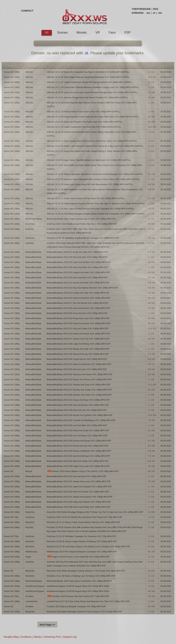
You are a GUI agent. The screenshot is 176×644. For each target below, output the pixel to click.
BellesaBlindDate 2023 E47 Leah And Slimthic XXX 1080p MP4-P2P (79, 262)
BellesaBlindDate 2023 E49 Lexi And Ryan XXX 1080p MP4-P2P (77, 436)
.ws (148, 13)
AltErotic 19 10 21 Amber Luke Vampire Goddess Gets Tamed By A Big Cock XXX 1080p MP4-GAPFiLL (95, 146)
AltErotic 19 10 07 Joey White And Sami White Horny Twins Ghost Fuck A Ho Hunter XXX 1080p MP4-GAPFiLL (95, 167)
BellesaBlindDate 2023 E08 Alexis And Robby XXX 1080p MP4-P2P (78, 507)
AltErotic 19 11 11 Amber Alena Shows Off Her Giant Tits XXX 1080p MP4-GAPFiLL (86, 198)
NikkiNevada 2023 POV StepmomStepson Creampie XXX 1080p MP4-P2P (82, 552)
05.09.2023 (166, 72)
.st (154, 13)
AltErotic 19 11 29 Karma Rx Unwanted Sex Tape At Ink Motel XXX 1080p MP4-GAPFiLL (88, 72)
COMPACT (27, 11)
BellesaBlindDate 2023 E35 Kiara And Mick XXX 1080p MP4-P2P (77, 267)
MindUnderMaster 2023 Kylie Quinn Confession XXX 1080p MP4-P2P (79, 581)
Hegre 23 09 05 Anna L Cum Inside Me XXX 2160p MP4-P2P (78, 557)
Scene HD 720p (11, 517)
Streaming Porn (52, 637)
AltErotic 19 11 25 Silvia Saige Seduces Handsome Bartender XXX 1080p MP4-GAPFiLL (88, 77)
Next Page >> (47, 625)
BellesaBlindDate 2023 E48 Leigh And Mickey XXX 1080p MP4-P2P (78, 344)
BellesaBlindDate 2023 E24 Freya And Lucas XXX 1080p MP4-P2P (78, 318)
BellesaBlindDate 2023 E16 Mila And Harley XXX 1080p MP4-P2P (78, 461)
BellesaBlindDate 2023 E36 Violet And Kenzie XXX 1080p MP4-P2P (78, 323)
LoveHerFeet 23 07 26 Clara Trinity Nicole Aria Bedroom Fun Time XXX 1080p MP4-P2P (88, 601)
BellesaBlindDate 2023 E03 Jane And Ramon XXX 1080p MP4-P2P (78, 308)
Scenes (62, 33)
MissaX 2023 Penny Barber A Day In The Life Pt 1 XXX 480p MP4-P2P (83, 471)
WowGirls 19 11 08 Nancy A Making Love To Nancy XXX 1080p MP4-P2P (81, 576)
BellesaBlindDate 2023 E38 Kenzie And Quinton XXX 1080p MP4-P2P (80, 415)
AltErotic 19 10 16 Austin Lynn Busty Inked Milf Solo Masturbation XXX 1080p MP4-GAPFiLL (90, 184)
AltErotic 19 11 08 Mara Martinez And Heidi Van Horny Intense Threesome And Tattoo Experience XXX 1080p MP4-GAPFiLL (95, 191)
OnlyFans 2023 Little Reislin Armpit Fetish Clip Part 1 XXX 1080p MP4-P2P (82, 224)
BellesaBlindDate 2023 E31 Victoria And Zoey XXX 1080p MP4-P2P (78, 385)
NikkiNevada (31, 552)
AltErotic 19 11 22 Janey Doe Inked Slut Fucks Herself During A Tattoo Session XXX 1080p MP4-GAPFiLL (92, 153)
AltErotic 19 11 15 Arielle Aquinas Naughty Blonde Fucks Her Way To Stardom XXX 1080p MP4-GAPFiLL (96, 204)
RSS (156, 9)
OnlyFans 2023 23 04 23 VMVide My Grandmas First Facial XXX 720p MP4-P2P (84, 517)
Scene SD (8, 471)
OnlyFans (30, 224)
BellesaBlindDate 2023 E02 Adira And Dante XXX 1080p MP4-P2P (78, 492)
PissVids (29, 527)
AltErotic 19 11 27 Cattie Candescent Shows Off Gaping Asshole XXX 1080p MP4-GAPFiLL (89, 82)
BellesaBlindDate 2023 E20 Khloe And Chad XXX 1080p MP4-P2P (78, 431)
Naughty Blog (11, 637)
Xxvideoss (26, 637)
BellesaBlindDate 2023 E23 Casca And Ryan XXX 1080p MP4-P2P (78, 400)
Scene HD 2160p (12, 557)
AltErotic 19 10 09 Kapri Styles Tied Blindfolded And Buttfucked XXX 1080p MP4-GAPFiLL (89, 160)
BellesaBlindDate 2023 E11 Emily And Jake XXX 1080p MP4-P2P (77, 252)
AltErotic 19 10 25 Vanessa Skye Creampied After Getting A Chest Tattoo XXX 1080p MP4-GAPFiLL (93, 179)
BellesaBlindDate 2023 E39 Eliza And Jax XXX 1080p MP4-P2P (77, 410)
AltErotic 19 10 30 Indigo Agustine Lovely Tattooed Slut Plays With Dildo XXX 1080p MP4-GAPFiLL (93, 117)
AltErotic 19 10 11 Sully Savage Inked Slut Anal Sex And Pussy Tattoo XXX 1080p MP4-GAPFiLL (92, 141)
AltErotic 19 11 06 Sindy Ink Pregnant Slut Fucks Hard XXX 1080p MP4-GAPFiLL (85, 122)
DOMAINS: (138, 13)
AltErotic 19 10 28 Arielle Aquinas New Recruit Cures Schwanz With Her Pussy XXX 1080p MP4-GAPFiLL (92, 105)
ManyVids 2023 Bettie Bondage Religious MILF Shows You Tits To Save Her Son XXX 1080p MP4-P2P (95, 512)
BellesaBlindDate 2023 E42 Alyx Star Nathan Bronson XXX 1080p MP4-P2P (82, 288)
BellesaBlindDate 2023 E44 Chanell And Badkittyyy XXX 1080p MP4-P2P (81, 420)
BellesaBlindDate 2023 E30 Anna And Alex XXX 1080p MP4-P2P (77, 313)
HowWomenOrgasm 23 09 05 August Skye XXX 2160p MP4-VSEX (78, 586)
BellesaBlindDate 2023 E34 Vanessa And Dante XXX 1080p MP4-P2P (79, 374)
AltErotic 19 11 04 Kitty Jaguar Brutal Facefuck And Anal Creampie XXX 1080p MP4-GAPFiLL (91, 209)
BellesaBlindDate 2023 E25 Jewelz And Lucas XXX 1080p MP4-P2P (79, 482)
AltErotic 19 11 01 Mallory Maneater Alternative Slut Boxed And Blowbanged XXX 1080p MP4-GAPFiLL (95, 174)
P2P (127, 33)
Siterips (38, 637)
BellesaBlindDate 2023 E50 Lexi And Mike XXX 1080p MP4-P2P (77, 425)
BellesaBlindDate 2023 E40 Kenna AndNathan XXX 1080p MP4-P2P (79, 451)
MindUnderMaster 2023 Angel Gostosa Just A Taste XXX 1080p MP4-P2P (81, 219)
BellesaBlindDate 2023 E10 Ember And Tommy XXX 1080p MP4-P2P (79, 380)
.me (160, 13)
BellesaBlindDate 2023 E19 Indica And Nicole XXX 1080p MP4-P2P (78, 334)
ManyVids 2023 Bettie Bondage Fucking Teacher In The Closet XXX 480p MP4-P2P (86, 571)
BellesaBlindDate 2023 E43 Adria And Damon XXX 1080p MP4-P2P (78, 298)
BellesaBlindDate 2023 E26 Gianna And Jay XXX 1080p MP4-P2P (78, 354)
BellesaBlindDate (33, 252)
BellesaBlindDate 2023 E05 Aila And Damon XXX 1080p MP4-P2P (78, 405)
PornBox (29, 596)
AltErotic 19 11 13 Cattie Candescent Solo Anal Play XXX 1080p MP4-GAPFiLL (84, 127)
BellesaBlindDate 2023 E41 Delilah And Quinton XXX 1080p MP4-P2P (80, 497)
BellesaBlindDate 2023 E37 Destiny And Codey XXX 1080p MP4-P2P (79, 390)
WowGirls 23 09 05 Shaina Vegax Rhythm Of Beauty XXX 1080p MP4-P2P (82, 542)
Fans (112, 33)
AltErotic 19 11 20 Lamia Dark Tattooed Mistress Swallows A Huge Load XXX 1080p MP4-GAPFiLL (93, 87)
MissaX (29, 471)
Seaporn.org (70, 637)
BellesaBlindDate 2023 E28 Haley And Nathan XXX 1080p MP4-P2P (79, 502)
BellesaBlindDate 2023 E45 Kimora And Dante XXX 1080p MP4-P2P (79, 441)
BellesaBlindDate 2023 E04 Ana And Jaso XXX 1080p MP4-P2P (77, 369)
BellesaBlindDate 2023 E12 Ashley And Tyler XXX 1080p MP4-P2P (78, 293)
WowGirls (30, 522)
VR (98, 33)
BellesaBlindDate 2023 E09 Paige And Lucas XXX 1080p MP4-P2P (78, 466)
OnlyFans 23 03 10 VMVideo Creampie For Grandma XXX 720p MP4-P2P (81, 536)
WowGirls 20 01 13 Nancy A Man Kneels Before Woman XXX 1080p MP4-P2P (83, 522)
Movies (82, 33)
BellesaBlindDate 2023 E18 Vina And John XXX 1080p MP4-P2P (77, 257)
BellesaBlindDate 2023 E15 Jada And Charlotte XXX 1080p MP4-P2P (79, 487)
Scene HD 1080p (12, 72)
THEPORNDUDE (141, 9)
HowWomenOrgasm (35, 586)
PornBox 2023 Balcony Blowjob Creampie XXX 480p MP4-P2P (76, 607)
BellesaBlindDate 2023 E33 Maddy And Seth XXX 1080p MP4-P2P (78, 349)
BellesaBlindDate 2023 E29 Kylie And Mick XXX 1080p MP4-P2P (77, 278)
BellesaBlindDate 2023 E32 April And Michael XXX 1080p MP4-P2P (78, 456)
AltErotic (29, 72)
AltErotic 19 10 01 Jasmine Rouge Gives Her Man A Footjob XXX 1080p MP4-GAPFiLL (87, 98)
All (47, 33)
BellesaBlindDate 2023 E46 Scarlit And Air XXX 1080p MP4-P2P (77, 359)
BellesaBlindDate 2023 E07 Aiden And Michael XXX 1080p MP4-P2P (79, 364)
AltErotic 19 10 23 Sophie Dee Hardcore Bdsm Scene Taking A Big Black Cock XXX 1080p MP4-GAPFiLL (92, 134)
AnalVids (29, 229)
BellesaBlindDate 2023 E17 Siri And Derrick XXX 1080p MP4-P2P (78, 303)
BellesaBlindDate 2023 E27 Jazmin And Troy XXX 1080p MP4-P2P (78, 339)
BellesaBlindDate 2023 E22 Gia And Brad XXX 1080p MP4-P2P (77, 476)
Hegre (28, 557)
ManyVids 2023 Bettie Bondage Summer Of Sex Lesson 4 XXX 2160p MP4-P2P (84, 612)
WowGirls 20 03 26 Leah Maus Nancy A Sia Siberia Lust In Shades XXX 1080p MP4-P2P (88, 547)
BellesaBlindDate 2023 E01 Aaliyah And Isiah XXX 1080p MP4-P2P (78, 273)
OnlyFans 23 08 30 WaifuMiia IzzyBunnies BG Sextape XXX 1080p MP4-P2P (83, 238)
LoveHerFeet (31, 601)
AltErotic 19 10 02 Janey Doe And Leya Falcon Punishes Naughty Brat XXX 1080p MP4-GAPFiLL (92, 92)
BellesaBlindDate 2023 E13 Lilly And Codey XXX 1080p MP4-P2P (78, 329)
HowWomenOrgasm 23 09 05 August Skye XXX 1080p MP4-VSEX (78, 591)
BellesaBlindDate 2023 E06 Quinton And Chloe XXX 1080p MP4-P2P (79, 395)
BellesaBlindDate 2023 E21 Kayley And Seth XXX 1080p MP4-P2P (78, 283)
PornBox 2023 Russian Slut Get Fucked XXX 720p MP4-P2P (78, 596)
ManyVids (30, 512)
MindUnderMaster (34, 219)
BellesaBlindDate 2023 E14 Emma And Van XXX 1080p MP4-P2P (78, 446)
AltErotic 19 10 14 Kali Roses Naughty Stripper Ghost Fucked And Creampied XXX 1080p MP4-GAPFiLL (96, 214)
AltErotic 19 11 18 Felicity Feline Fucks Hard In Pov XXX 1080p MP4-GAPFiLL (83, 112)
